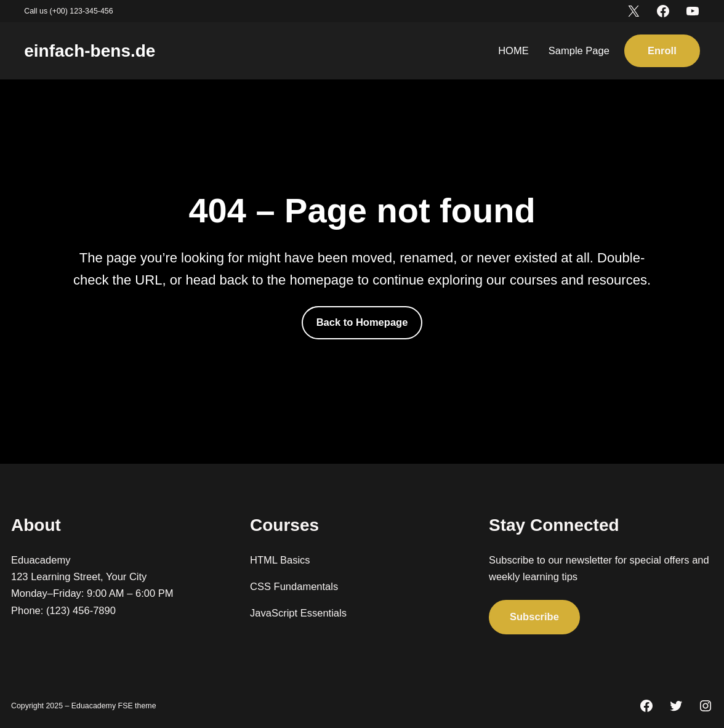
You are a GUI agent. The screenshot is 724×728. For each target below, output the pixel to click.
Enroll (662, 51)
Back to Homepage (362, 322)
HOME (513, 51)
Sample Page (579, 51)
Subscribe (534, 617)
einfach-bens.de (90, 51)
